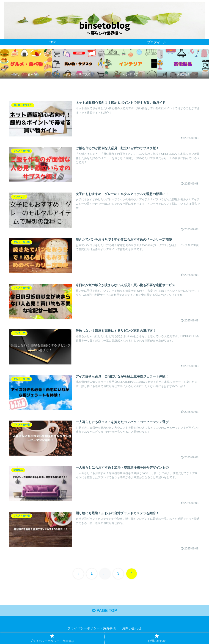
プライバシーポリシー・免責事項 (92, 630)
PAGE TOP (104, 612)
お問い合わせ (132, 630)
